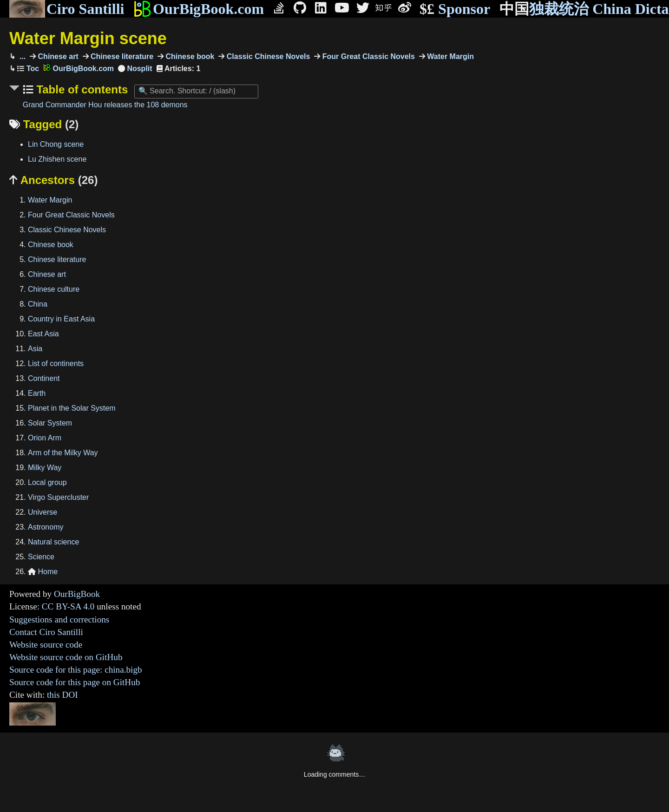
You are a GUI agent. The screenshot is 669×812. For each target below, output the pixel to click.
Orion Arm (45, 438)
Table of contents (81, 89)
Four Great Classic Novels (367, 56)
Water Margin (449, 56)
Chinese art (57, 56)
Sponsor (455, 9)
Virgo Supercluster (58, 497)
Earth (37, 393)
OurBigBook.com (199, 9)
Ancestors (53, 180)
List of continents (56, 363)
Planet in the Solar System (72, 408)
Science (41, 557)
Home (43, 572)
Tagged (44, 124)
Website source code (46, 645)
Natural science (53, 542)
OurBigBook (77, 594)
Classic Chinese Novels (267, 56)
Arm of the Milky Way (63, 453)
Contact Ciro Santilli (46, 632)
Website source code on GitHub (66, 657)
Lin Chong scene (56, 144)
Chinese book (189, 56)
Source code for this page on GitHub (75, 682)
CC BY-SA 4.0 (68, 606)
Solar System (50, 423)
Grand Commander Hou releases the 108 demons (105, 105)
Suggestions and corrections (59, 619)
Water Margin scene (88, 38)
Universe (43, 512)
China (38, 304)
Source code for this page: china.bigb (76, 670)
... (21, 56)
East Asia (43, 334)
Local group (47, 482)
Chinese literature (121, 56)
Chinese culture (54, 289)
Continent (44, 378)
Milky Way (45, 468)
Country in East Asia (61, 319)
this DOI (62, 695)
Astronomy (46, 527)
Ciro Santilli (67, 9)
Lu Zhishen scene (57, 159)
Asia (35, 349)
